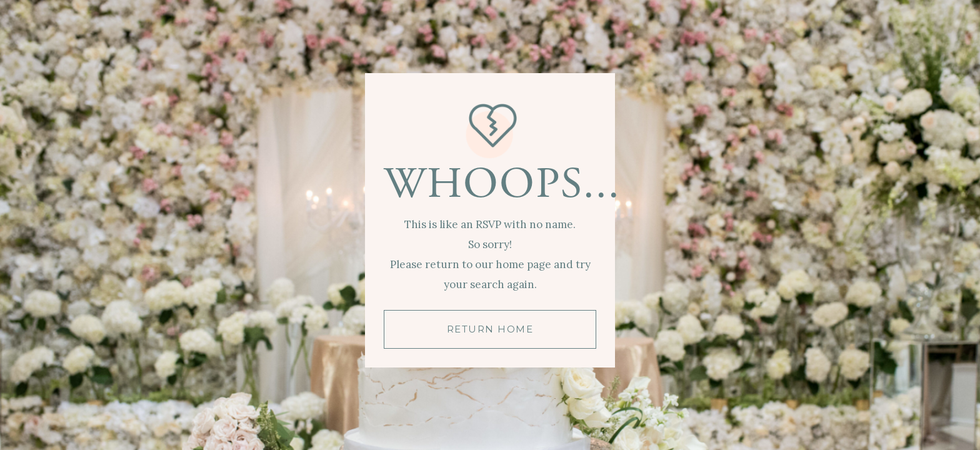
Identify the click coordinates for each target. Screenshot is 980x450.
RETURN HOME (490, 329)
